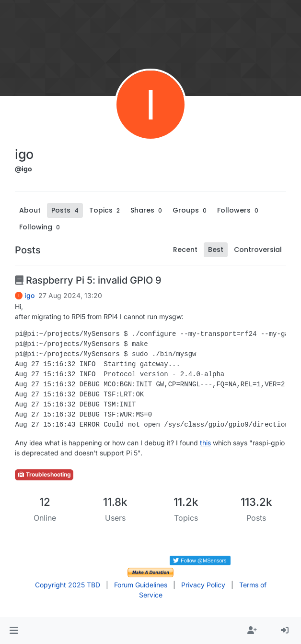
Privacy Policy (203, 585)
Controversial (258, 250)
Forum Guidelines (141, 585)
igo (29, 296)
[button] (14, 631)
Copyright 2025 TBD (68, 585)
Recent (185, 250)
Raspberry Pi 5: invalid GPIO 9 (88, 280)
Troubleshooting (44, 474)
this (205, 443)
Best (216, 250)
